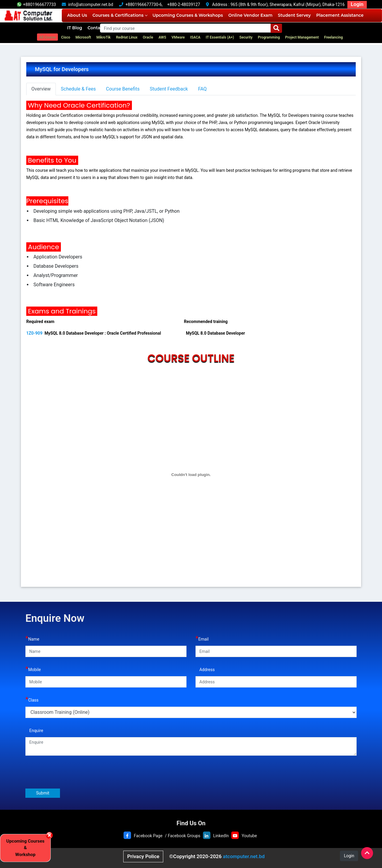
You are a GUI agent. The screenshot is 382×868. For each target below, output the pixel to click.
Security (246, 37)
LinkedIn (221, 836)
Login (357, 4)
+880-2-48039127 (184, 4)
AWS (162, 37)
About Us (77, 15)
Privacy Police (143, 856)
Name (32, 638)
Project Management (302, 37)
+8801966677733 (36, 4)
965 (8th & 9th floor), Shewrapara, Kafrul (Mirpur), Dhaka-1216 (288, 4)
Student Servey (294, 15)
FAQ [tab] (202, 89)
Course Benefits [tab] (123, 89)
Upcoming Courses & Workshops (188, 15)
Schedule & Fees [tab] (78, 89)
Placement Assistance (340, 15)
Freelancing (334, 37)
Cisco (66, 37)
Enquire (34, 730)
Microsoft (83, 37)
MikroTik (104, 37)
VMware (178, 37)
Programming (269, 37)
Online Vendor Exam (250, 15)
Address (205, 669)
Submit (43, 793)
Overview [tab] (41, 89)
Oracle (148, 37)
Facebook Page (148, 836)
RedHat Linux (127, 37)
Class (32, 699)
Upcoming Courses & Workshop (25, 848)
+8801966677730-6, (144, 4)
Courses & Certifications (120, 15)
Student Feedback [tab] (169, 89)
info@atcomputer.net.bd (91, 4)
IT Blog (75, 28)
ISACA (195, 37)
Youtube (249, 836)
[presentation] (71, 772)
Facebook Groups (184, 836)
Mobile (33, 669)
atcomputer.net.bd (244, 856)
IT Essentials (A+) (220, 37)
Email (202, 638)
